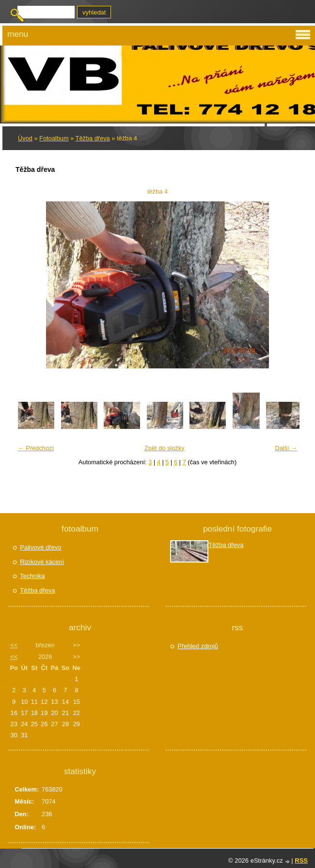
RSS (301, 860)
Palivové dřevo (40, 547)
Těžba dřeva (93, 138)
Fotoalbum (54, 138)
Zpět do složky (165, 448)
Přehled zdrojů (198, 646)
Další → (286, 448)
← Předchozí (36, 448)
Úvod (25, 138)
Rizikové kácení (42, 562)
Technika (32, 576)
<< (14, 645)
